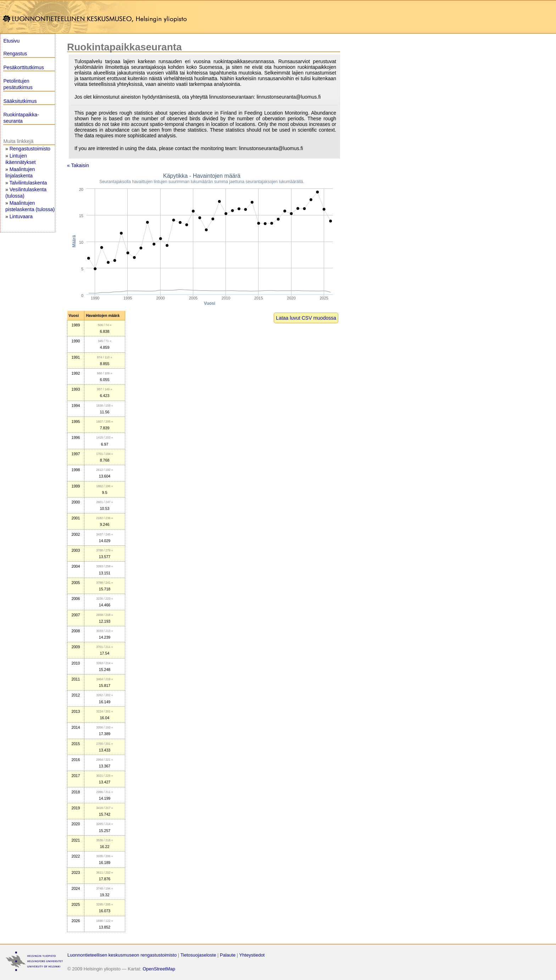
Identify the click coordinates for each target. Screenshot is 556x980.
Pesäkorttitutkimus (23, 67)
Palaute (228, 955)
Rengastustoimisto (30, 149)
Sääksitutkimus (20, 101)
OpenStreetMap (159, 969)
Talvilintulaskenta (28, 183)
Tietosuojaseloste (198, 955)
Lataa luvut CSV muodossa (306, 318)
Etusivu (11, 41)
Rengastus (15, 54)
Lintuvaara (21, 216)
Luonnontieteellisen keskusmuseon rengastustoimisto (122, 955)
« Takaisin (78, 165)
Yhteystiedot (252, 955)
